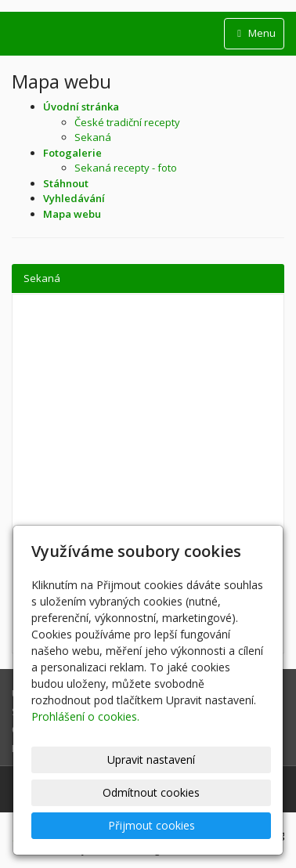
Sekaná (93, 137)
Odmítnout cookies (151, 792)
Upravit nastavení (151, 759)
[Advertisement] (148, 428)
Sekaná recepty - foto (126, 168)
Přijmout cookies (152, 825)
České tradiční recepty (127, 122)
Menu (254, 33)
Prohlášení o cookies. (85, 716)
